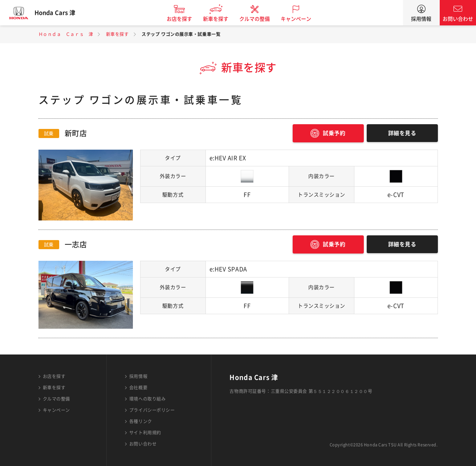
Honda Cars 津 (60, 13)
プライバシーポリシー (152, 410)
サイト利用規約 (145, 433)
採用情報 (421, 19)
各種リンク (141, 421)
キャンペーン (301, 19)
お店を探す (184, 19)
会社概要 (138, 388)
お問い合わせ (458, 19)
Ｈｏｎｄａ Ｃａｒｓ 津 (66, 34)
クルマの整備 (260, 19)
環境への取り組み (147, 399)
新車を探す (221, 19)
